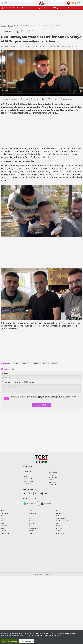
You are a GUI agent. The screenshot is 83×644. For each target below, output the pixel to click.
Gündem (4, 531)
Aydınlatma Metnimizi (42, 636)
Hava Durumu (5, 533)
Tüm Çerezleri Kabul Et (9, 641)
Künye (26, 474)
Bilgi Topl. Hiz (53, 478)
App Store (46, 504)
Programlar (60, 511)
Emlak (3, 528)
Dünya (3, 521)
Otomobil (31, 531)
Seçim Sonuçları (61, 518)
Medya (31, 526)
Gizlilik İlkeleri (53, 473)
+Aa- (56, 99)
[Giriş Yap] (69, 3)
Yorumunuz (19, 382)
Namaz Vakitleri (33, 528)
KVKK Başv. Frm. (53, 485)
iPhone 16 (39, 157)
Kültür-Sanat (32, 513)
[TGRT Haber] (41, 3)
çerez (37, 633)
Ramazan (59, 513)
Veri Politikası (52, 480)
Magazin (10, 26)
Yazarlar (59, 531)
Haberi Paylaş (10, 99)
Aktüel (3, 511)
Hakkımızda (27, 471)
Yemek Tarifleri (61, 533)
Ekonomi (4, 526)
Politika (31, 533)
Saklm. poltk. (27, 484)
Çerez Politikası (28, 481)
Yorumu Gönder (42, 405)
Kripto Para (32, 516)
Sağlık (58, 516)
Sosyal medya (8, 148)
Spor (58, 523)
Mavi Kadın (32, 523)
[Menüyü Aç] (6, 3)
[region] (41, 637)
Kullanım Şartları (53, 470)
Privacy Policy (53, 475)
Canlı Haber (5, 516)
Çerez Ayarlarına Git (27, 641)
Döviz (3, 518)
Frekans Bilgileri (28, 479)
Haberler (4, 26)
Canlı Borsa (5, 513)
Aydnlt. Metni (52, 482)
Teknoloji (59, 526)
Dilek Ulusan (34, 31)
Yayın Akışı (59, 528)
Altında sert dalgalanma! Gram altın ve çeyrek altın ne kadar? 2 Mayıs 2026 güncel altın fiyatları (44, 8)
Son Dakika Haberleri (63, 521)
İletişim (26, 476)
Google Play (30, 504)
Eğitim (3, 523)
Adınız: (5, 373)
